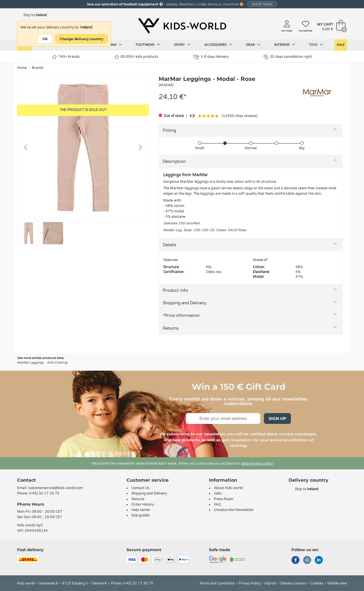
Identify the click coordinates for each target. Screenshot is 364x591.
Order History (143, 504)
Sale (341, 45)
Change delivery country (81, 39)
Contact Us (140, 488)
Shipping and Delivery (184, 303)
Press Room (224, 499)
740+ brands (66, 57)
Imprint (270, 583)
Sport (182, 45)
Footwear (148, 45)
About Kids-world (228, 488)
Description (174, 161)
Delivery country (293, 583)
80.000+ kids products (136, 57)
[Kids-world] (182, 26)
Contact (26, 480)
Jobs (218, 493)
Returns (171, 328)
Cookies (317, 583)
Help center (141, 510)
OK (45, 39)
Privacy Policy (250, 583)
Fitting (169, 130)
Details (169, 245)
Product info (175, 290)
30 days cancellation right (288, 57)
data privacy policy (257, 463)
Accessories (218, 45)
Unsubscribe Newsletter (234, 510)
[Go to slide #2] (53, 233)
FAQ (217, 504)
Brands (38, 68)
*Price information (181, 315)
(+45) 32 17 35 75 (44, 493)
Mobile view (337, 583)
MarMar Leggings (30, 363)
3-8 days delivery (211, 57)
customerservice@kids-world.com (55, 488)
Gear (253, 45)
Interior (285, 45)
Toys (316, 45)
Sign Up (277, 418)
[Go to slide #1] (29, 233)
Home (22, 68)
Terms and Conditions (217, 583)
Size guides (141, 515)
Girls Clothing (57, 363)
